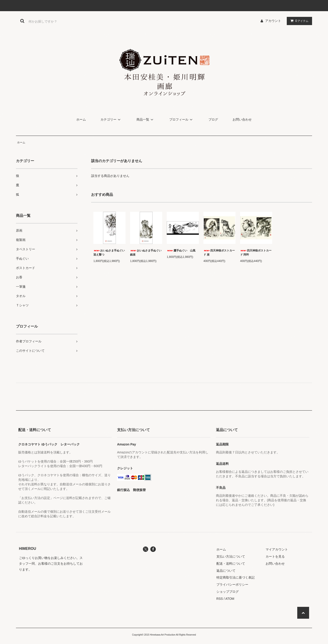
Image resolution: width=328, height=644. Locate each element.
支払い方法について (231, 556)
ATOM (230, 599)
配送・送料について (231, 564)
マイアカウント (277, 549)
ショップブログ (228, 592)
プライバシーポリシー (232, 585)
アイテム (298, 21)
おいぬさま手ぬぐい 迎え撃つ (109, 253)
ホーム (81, 119)
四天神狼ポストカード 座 (219, 253)
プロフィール (182, 119)
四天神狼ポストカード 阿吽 (256, 253)
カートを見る (275, 556)
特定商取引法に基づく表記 (236, 577)
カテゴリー (111, 119)
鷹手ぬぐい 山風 (181, 251)
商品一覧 (146, 119)
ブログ (213, 119)
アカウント (273, 21)
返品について (226, 571)
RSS (220, 599)
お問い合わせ (242, 119)
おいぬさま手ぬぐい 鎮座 (146, 253)
